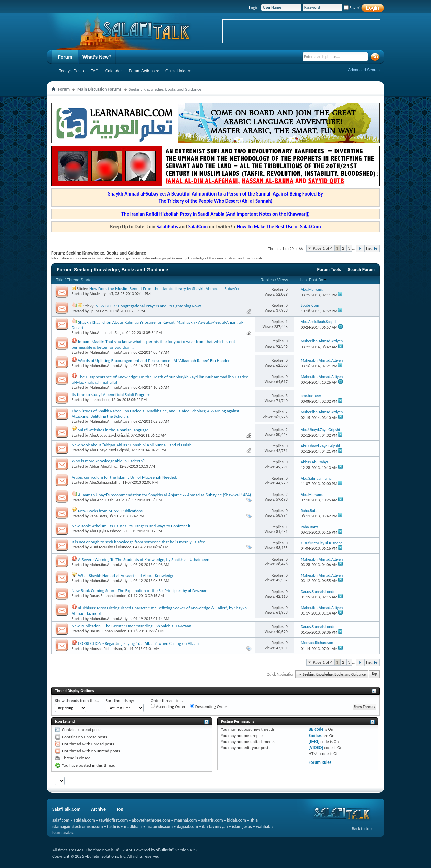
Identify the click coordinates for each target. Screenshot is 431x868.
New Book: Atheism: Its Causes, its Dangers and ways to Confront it (131, 526)
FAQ (95, 71)
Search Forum (361, 270)
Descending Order (209, 706)
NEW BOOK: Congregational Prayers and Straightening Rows (149, 306)
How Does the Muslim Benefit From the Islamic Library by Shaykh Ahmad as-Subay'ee (165, 288)
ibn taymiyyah (215, 826)
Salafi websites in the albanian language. (114, 430)
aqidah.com (84, 820)
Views (283, 280)
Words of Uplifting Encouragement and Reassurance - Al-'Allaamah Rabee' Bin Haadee (154, 361)
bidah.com (237, 820)
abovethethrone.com (151, 820)
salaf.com (61, 820)
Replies (267, 280)
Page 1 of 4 (323, 248)
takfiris (113, 826)
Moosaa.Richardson (106, 649)
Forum (65, 57)
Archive (98, 809)
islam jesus (242, 826)
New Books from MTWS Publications (110, 511)
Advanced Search (364, 70)
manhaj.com (186, 820)
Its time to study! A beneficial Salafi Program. (112, 395)
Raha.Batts (98, 516)
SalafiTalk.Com (66, 809)
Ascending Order (168, 706)
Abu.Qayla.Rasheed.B (107, 531)
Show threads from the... (77, 701)
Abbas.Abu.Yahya (103, 466)
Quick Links (176, 71)
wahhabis (265, 826)
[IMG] (314, 741)
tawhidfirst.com (113, 820)
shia (254, 820)
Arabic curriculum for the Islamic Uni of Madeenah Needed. (125, 477)
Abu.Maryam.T (101, 294)
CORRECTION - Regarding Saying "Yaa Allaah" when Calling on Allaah (138, 643)
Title (60, 280)
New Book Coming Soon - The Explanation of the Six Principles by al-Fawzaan (140, 590)
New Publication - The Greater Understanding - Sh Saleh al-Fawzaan (131, 626)
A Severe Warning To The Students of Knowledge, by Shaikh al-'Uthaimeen (144, 559)
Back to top (362, 828)
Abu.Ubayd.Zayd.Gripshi (109, 435)
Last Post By (314, 280)
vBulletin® (165, 850)
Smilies (315, 735)
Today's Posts (71, 71)
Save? (352, 8)
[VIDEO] (316, 747)
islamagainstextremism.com (78, 826)
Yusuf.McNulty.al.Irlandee (110, 547)
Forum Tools (329, 270)
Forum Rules (320, 762)
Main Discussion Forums (100, 89)
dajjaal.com (188, 826)
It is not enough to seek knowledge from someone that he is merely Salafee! (139, 542)
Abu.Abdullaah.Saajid (107, 333)
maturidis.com (160, 826)
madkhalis (133, 826)
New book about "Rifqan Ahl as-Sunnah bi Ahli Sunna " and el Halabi (132, 445)
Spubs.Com (99, 311)
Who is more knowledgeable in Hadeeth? (108, 461)
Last (372, 249)
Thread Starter (80, 280)
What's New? (97, 57)
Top (374, 674)
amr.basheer (100, 400)
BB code (316, 729)
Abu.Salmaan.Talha (105, 482)
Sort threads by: (120, 701)
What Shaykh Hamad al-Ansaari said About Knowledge (126, 576)
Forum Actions (142, 71)
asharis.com (212, 820)
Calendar (114, 71)
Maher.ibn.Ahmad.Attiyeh (111, 352)
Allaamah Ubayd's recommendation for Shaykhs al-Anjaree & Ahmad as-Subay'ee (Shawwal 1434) (164, 495)
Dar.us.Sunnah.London (108, 596)
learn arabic (63, 832)
